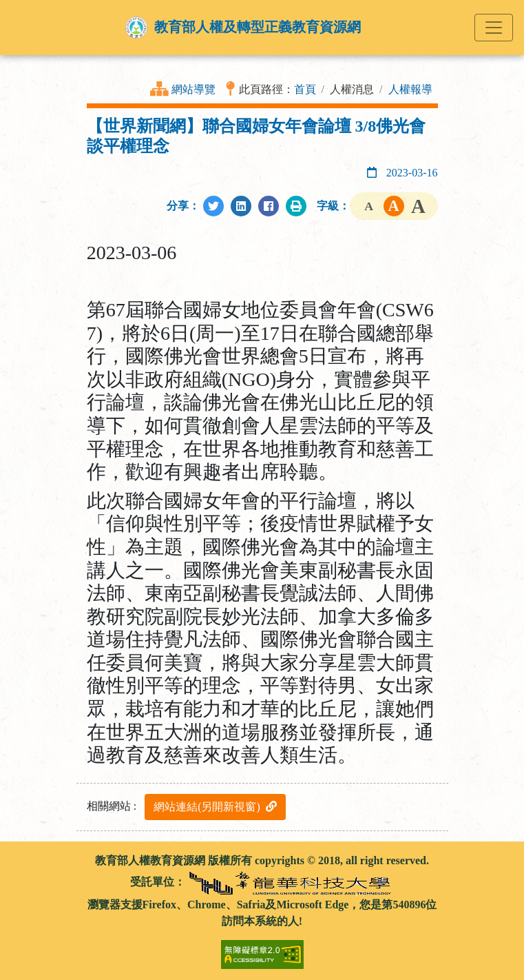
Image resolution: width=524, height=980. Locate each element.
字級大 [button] (419, 206)
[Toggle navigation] (494, 28)
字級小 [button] (369, 206)
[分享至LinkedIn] (241, 206)
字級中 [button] (394, 206)
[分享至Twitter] (213, 206)
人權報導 (410, 89)
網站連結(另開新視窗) (215, 807)
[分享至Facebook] (269, 206)
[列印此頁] (296, 206)
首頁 (305, 89)
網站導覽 (193, 89)
